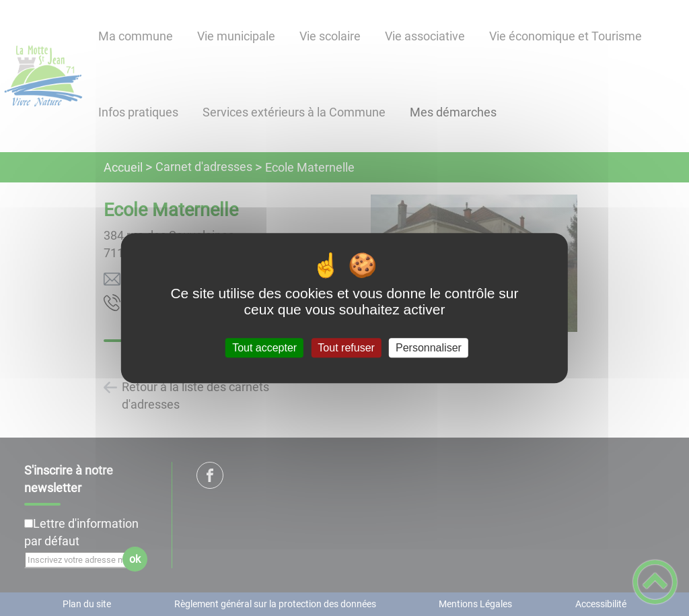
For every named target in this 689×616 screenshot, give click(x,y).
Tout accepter (264, 348)
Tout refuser (346, 348)
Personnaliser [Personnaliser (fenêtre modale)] (429, 348)
